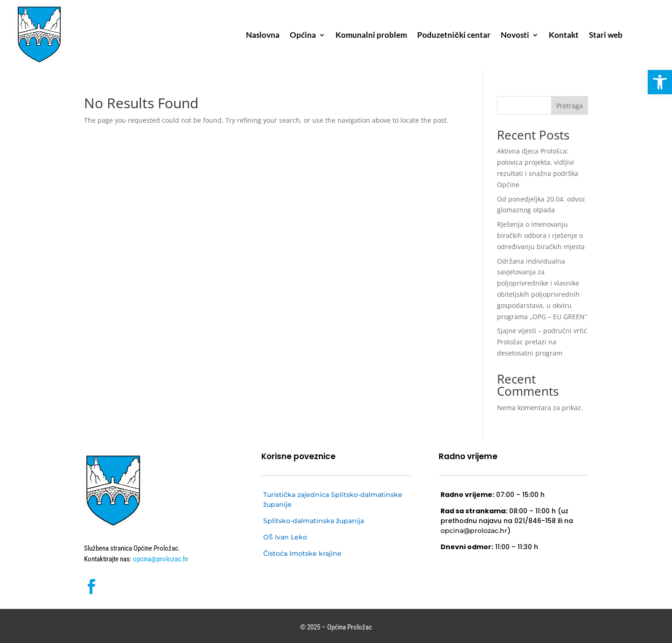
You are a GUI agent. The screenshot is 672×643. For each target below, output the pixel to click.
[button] (660, 82)
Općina (303, 36)
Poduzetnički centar (454, 36)
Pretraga (570, 106)
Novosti (515, 36)
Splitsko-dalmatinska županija (314, 521)
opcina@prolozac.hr (160, 559)
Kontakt (564, 36)
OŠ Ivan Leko (285, 537)
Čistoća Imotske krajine (302, 553)
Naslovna (263, 36)
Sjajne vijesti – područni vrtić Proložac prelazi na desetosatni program (542, 342)
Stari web (606, 36)
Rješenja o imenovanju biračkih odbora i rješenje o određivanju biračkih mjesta (541, 235)
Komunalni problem (371, 36)
